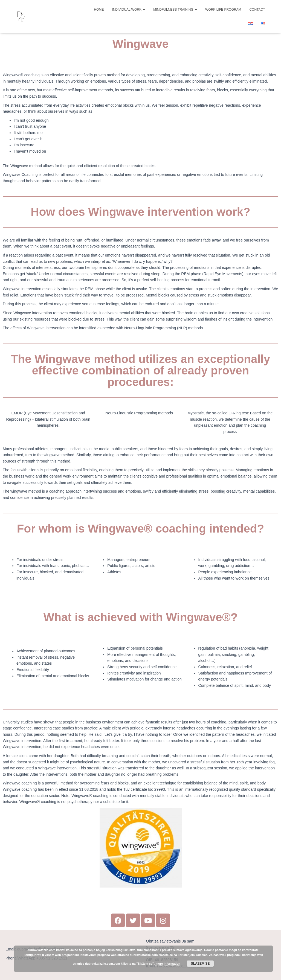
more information (168, 964)
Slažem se (200, 964)
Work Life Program (223, 10)
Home (99, 10)
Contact (257, 10)
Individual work (128, 10)
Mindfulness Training (175, 10)
